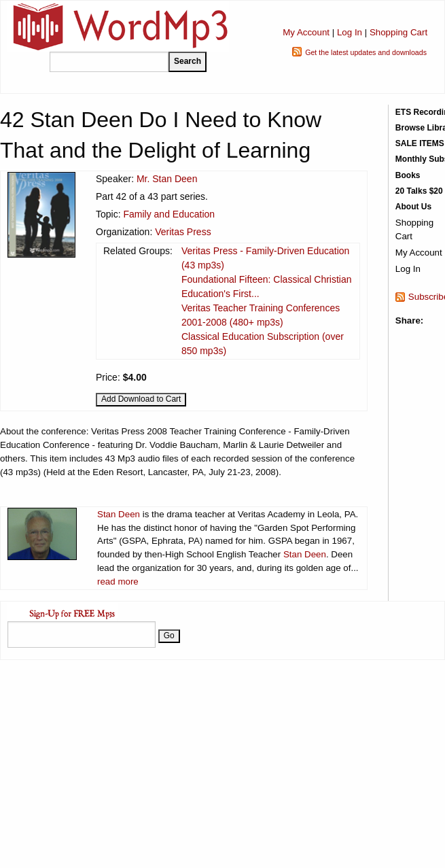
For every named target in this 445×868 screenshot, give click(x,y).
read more (118, 581)
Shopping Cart (398, 32)
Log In (350, 32)
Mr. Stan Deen (167, 179)
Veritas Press (183, 232)
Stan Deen (119, 514)
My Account (306, 32)
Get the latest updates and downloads (366, 52)
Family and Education (169, 214)
